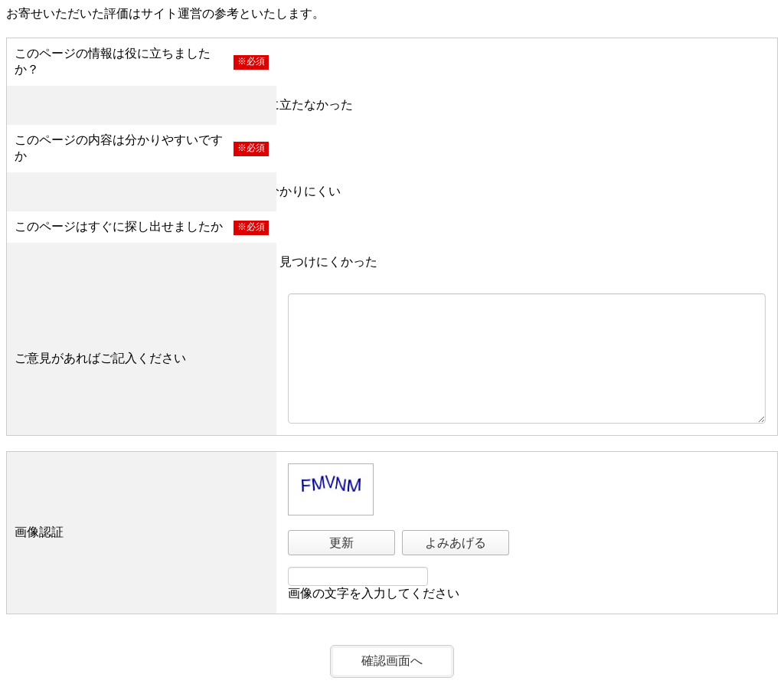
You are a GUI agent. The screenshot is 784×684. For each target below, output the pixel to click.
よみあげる (456, 543)
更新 (341, 543)
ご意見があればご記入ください (100, 358)
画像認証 (39, 532)
